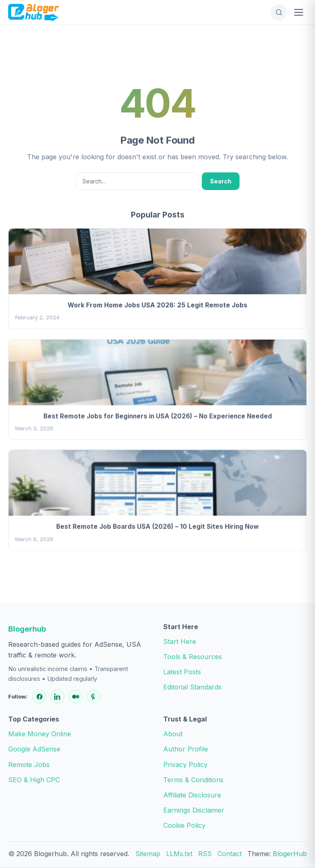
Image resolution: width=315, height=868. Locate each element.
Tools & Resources (193, 657)
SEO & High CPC (34, 780)
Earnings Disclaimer (194, 810)
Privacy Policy (185, 765)
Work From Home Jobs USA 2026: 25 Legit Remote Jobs (157, 305)
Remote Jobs (29, 765)
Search (221, 181)
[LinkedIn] (57, 696)
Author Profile (186, 749)
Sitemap (148, 854)
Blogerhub (27, 629)
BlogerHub (290, 854)
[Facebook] (39, 696)
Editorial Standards (192, 687)
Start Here (180, 641)
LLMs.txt (179, 854)
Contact (229, 854)
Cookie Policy (184, 825)
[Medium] (75, 696)
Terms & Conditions (193, 780)
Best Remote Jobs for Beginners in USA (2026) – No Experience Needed (158, 417)
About (173, 734)
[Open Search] (279, 12)
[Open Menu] (299, 12)
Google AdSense (34, 749)
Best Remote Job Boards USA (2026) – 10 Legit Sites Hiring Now (157, 528)
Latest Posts (182, 672)
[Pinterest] (94, 696)
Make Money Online (40, 734)
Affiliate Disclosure (192, 795)
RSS (205, 854)
